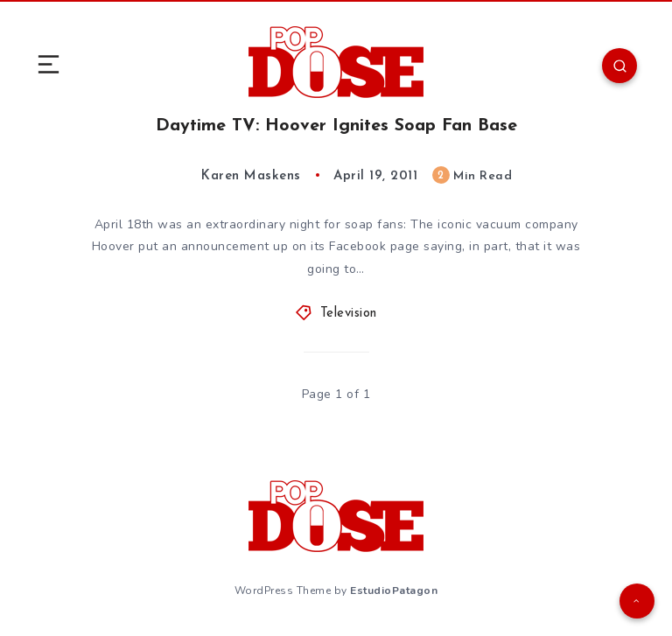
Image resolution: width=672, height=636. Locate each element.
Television (349, 314)
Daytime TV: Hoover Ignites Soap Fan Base (336, 126)
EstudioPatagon (394, 591)
